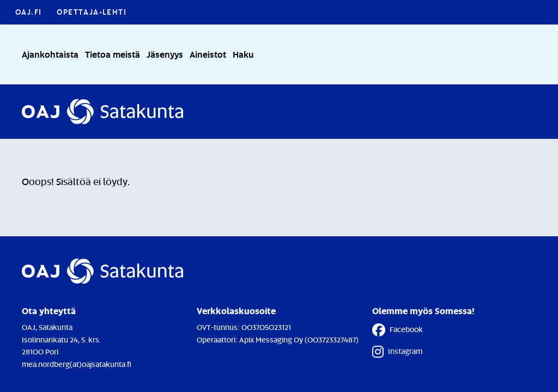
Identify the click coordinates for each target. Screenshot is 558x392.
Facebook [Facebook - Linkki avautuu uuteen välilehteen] (398, 330)
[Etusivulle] (102, 112)
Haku (243, 54)
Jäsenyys (165, 54)
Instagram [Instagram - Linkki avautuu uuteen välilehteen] (397, 352)
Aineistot (208, 54)
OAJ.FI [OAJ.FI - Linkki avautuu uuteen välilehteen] (28, 12)
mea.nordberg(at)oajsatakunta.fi (77, 364)
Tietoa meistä (113, 54)
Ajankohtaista (50, 54)
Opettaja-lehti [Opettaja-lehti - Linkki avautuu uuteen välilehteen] (92, 12)
